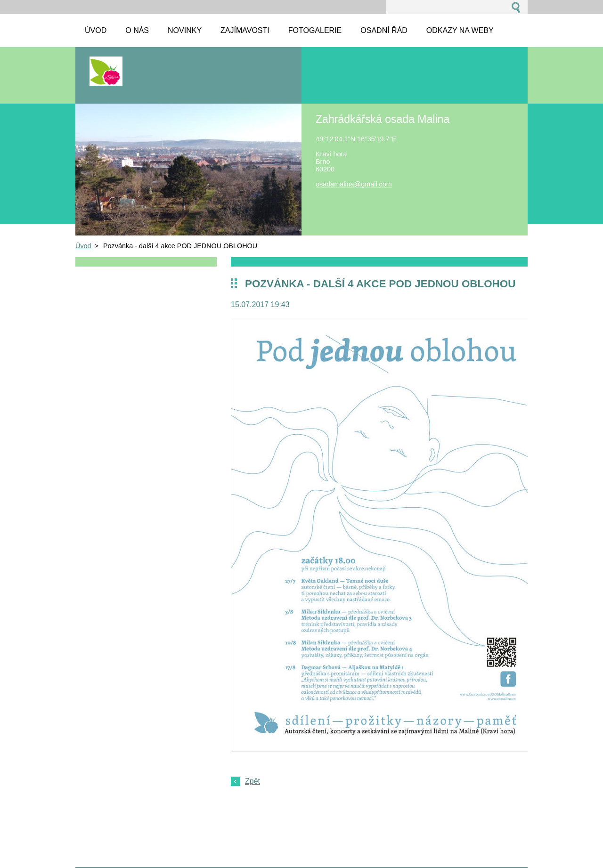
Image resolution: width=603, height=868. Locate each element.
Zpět (253, 781)
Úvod (83, 246)
